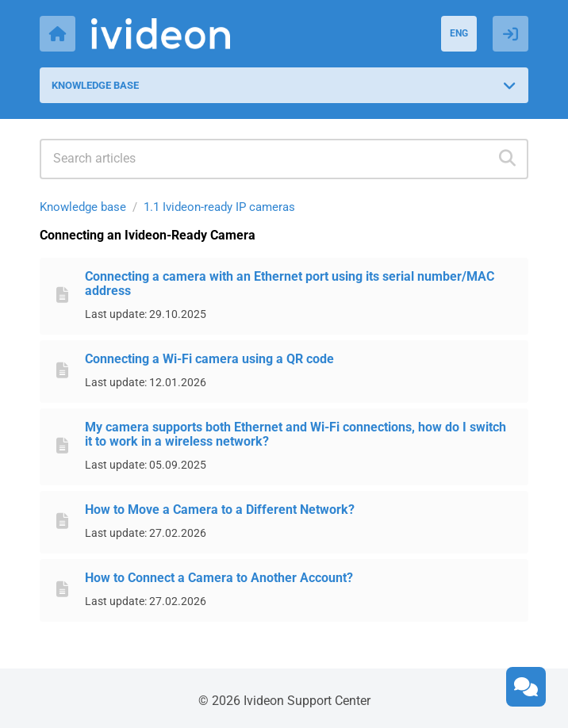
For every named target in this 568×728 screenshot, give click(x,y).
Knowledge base (83, 207)
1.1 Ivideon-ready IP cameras (219, 207)
